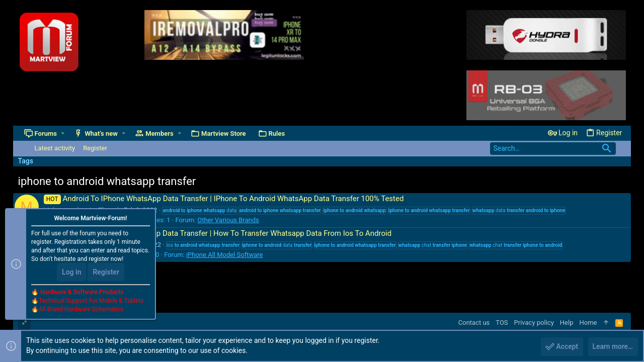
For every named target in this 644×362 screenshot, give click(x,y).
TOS (502, 323)
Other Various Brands (228, 220)
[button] (63, 133)
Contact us (474, 323)
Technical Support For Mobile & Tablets (91, 301)
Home (588, 323)
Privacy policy (534, 323)
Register (106, 273)
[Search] (553, 149)
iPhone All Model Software (225, 255)
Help (567, 323)
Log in (71, 273)
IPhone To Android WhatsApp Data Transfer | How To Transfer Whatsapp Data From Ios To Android (218, 233)
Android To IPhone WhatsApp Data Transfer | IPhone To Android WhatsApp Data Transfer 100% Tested (224, 199)
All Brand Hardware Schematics (81, 310)
